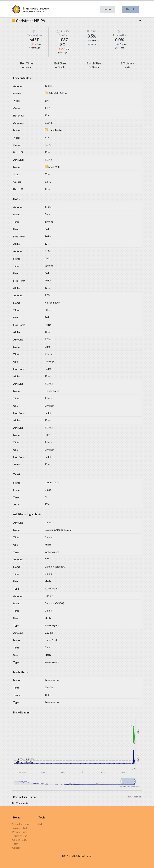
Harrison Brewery (36, 8)
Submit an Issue (21, 824)
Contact (17, 848)
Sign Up (131, 9)
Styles (41, 824)
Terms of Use (20, 836)
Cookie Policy (20, 840)
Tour (15, 844)
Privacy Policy (20, 832)
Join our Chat (20, 828)
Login (107, 9)
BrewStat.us (39, 11)
